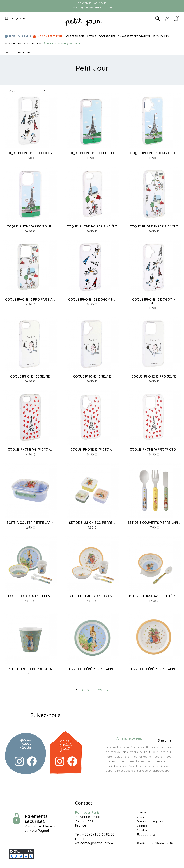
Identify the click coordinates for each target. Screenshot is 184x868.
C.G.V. (141, 817)
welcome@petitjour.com (94, 843)
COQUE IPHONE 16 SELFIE (92, 376)
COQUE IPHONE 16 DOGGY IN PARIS (154, 301)
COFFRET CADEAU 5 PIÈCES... (30, 596)
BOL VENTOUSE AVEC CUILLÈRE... (154, 596)
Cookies (143, 830)
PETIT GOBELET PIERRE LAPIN (30, 669)
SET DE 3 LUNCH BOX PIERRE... (92, 523)
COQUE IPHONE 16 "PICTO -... (92, 449)
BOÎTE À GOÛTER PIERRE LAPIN (30, 523)
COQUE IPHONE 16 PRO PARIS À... (30, 299)
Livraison (144, 812)
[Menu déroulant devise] (15, 19)
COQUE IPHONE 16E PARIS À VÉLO (92, 226)
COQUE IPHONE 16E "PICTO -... (30, 449)
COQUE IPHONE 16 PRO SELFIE (154, 376)
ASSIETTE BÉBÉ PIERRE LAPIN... (92, 669)
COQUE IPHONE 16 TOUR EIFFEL (154, 153)
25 (100, 690)
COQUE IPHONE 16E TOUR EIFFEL (92, 153)
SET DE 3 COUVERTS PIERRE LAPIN (154, 523)
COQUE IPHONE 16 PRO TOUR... (30, 226)
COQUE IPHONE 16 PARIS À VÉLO (154, 226)
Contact (143, 826)
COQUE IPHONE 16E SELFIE (30, 376)
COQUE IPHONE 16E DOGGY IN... (92, 299)
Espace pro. (146, 834)
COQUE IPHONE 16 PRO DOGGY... (30, 153)
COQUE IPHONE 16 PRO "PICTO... (154, 449)
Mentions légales (150, 821)
